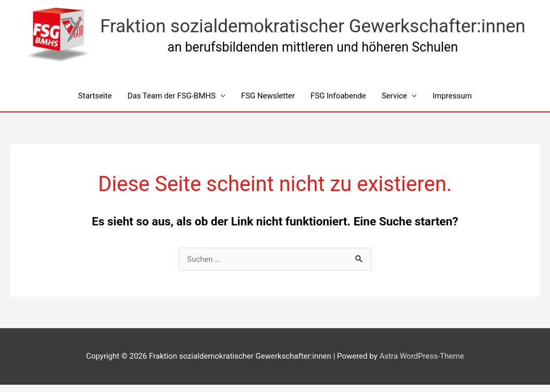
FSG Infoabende (338, 96)
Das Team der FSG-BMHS (172, 96)
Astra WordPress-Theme (421, 356)
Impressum (452, 96)
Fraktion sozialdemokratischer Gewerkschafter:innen (313, 26)
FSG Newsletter (268, 96)
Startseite (95, 96)
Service (395, 96)
